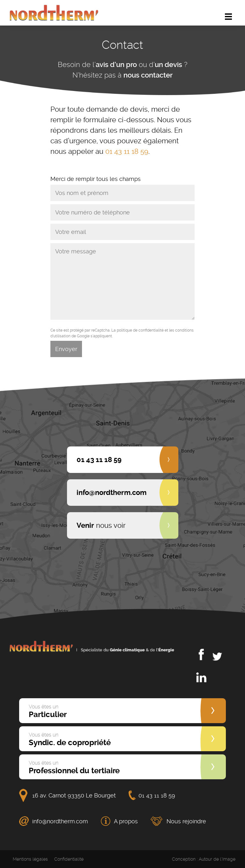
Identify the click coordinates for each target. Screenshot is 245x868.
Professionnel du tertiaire (74, 767)
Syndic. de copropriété (70, 739)
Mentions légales (30, 859)
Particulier (48, 711)
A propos (126, 821)
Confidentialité (69, 859)
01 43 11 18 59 (127, 151)
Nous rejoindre (186, 821)
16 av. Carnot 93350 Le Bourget (74, 795)
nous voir (101, 525)
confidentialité (151, 330)
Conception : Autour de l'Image (204, 859)
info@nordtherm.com (60, 821)
